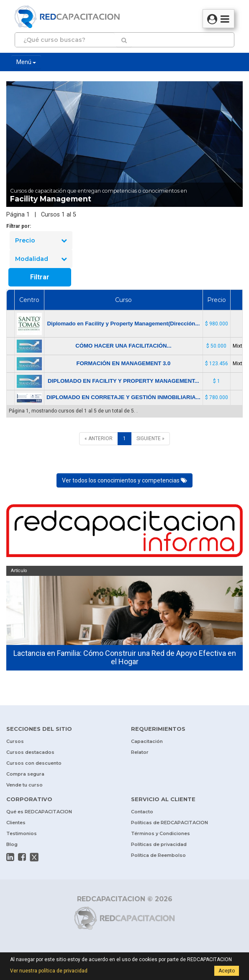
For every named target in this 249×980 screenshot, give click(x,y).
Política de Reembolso (158, 855)
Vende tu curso (24, 785)
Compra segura (25, 774)
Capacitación (147, 741)
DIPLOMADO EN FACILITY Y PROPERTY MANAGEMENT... (123, 381)
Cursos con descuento (34, 763)
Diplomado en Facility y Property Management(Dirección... (123, 324)
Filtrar (40, 277)
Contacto (142, 812)
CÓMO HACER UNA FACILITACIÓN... (123, 346)
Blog (12, 844)
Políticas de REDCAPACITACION (169, 823)
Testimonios (22, 833)
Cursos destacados (30, 752)
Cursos (15, 741)
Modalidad (41, 259)
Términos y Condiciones (160, 833)
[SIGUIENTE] (150, 439)
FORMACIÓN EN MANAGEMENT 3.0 (123, 363)
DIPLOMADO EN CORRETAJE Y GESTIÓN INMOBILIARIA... (123, 397)
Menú (26, 62)
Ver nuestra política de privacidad (49, 971)
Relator (140, 752)
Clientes (16, 823)
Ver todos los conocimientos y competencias (124, 480)
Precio (41, 240)
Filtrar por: (19, 226)
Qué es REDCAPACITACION (39, 812)
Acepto (227, 971)
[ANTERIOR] (99, 439)
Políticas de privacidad (159, 844)
